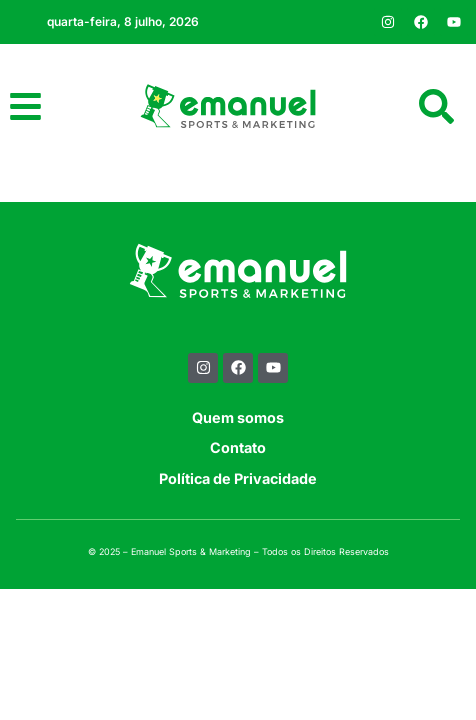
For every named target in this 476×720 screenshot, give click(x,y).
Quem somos (238, 450)
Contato (238, 481)
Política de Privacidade (238, 511)
